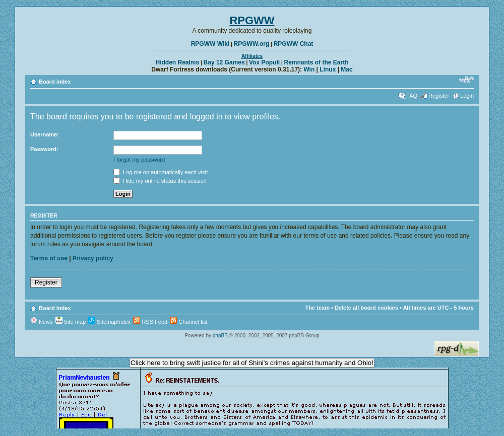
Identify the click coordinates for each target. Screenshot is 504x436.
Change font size (466, 80)
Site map (71, 322)
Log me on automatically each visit (161, 172)
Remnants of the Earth (316, 62)
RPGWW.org (252, 44)
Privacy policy (93, 258)
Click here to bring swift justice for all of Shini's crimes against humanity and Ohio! (252, 363)
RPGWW (252, 20)
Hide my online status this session (160, 181)
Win (309, 69)
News (42, 322)
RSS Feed (150, 322)
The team (318, 308)
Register (439, 96)
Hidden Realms (178, 62)
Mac (346, 69)
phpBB (220, 336)
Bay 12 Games (224, 62)
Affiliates (252, 56)
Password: (44, 149)
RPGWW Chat (294, 44)
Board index (55, 82)
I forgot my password (139, 160)
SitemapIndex (109, 322)
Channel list (189, 322)
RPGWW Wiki (210, 44)
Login (467, 96)
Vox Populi (264, 62)
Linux (328, 69)
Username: (45, 134)
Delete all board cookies (366, 308)
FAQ (412, 96)
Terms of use (49, 258)
